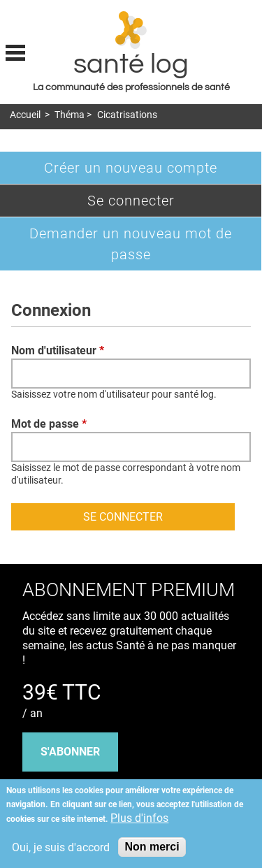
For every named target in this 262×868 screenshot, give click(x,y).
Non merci (152, 847)
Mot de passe (49, 424)
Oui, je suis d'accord (61, 847)
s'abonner (70, 752)
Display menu (15, 51)
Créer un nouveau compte (131, 168)
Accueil (25, 115)
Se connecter (154, 204)
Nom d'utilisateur (58, 350)
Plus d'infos (139, 818)
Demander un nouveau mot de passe (131, 244)
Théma (70, 115)
